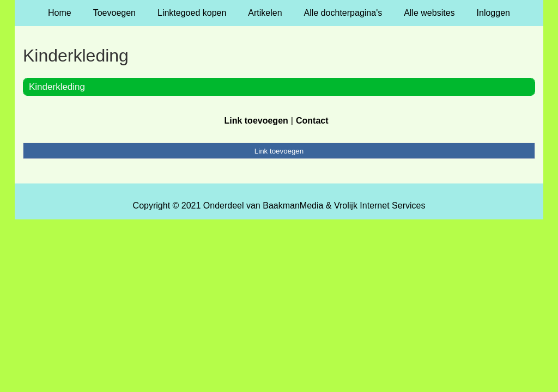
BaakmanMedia (293, 206)
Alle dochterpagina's (343, 13)
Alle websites (429, 13)
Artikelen (265, 13)
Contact (312, 121)
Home (60, 13)
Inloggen (493, 13)
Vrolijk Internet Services (380, 206)
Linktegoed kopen (192, 13)
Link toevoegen (256, 121)
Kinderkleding (57, 87)
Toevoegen (114, 13)
